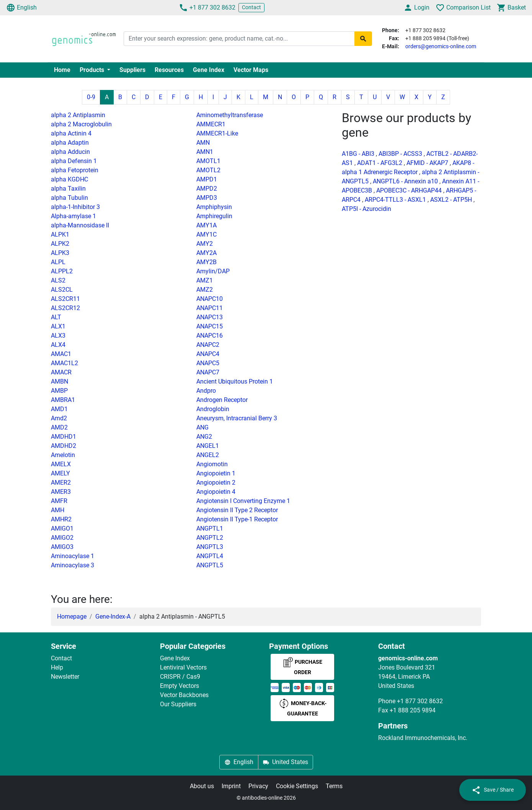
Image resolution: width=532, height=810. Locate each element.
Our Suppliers (178, 704)
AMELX (61, 464)
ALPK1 (60, 234)
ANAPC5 (208, 363)
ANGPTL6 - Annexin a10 (405, 181)
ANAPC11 (210, 308)
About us (202, 786)
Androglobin (213, 409)
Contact (251, 7)
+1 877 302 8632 (207, 8)
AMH (58, 510)
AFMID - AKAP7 (427, 163)
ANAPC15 (210, 326)
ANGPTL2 (210, 538)
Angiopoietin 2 (216, 483)
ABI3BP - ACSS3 (400, 154)
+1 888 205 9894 (413, 710)
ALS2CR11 (65, 299)
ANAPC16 (210, 336)
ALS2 (58, 280)
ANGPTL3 (210, 547)
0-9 (91, 97)
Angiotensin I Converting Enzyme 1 (243, 501)
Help (57, 667)
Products (93, 70)
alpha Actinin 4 (71, 133)
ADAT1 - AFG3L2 (380, 163)
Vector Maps (251, 70)
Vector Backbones (184, 695)
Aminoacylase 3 (73, 565)
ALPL (58, 262)
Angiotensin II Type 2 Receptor (237, 510)
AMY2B (206, 262)
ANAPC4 (208, 354)
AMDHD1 (64, 437)
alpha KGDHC (69, 179)
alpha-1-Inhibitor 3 (75, 207)
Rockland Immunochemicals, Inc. (423, 738)
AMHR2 (61, 519)
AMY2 (205, 244)
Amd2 (59, 418)
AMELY (60, 473)
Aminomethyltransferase (230, 115)
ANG (202, 427)
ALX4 (58, 345)
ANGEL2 (208, 455)
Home (62, 70)
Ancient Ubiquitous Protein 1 (235, 381)
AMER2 (61, 483)
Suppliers (132, 70)
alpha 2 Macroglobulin (81, 124)
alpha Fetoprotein (75, 170)
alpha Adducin (70, 152)
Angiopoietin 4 (216, 492)
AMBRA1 (63, 400)
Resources (169, 70)
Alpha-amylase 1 (73, 216)
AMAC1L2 (64, 363)
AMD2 (59, 427)
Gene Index (209, 70)
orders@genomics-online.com (441, 46)
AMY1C (206, 234)
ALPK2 (60, 244)
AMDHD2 (64, 446)
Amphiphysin (214, 207)
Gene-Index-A (113, 616)
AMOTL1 (208, 161)
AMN (203, 143)
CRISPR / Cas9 (180, 677)
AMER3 (61, 492)
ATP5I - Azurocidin (366, 209)
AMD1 (59, 409)
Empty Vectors (180, 686)
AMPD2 (207, 189)
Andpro (206, 391)
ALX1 (58, 326)
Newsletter (65, 677)
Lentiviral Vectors (183, 667)
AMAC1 (61, 354)
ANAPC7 (208, 372)
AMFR (59, 501)
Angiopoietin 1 (216, 473)
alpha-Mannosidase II (80, 225)
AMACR (61, 372)
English (21, 8)
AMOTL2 (208, 170)
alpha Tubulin (69, 198)
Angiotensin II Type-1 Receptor (237, 519)
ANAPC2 (208, 345)
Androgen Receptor (222, 400)
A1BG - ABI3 (358, 154)
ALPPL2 (62, 271)
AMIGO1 (62, 528)
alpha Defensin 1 (74, 161)
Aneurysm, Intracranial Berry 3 (237, 418)
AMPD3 (207, 198)
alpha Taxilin (68, 189)
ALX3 (58, 336)
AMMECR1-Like (217, 133)
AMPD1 (207, 179)
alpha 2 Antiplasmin (78, 115)
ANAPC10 (210, 299)
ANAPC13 (210, 317)
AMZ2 (205, 290)
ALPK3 (60, 253)
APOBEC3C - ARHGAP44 (409, 190)
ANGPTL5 (210, 565)
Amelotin (63, 455)
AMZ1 (205, 280)
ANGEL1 (208, 446)
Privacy (258, 786)
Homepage (72, 616)
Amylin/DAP (213, 271)
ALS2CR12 (65, 308)
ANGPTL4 (210, 556)
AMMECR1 (211, 124)
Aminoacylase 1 (73, 556)
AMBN (60, 381)
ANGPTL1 (210, 528)
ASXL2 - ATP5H (451, 200)
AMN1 (205, 152)
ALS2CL (62, 290)
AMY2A (206, 253)
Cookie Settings (297, 786)
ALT (56, 317)
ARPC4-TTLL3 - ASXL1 (395, 200)
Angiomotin (212, 464)
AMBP (59, 391)
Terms (334, 786)
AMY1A (206, 225)
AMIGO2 (62, 538)
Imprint (231, 786)
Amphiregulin (214, 216)
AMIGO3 (62, 547)
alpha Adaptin (70, 143)
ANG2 (204, 437)
